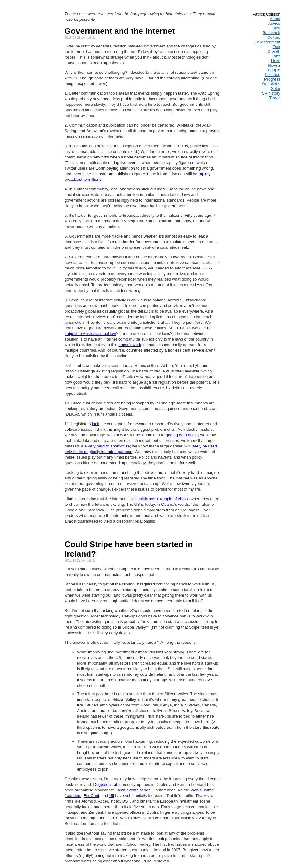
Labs (276, 56)
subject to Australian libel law (90, 334)
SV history (271, 93)
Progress (272, 79)
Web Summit (202, 790)
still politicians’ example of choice (160, 499)
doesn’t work (130, 345)
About (275, 19)
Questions (271, 84)
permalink (88, 38)
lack (95, 424)
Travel (275, 98)
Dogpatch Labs (107, 784)
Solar (276, 89)
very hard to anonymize (109, 446)
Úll (112, 796)
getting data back (181, 435)
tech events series (134, 790)
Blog (276, 28)
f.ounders (73, 796)
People (274, 70)
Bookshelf (271, 33)
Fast (276, 47)
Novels (274, 65)
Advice (274, 23)
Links (276, 61)
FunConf (91, 796)
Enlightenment (267, 42)
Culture (274, 37)
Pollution (273, 75)
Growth (274, 51)
